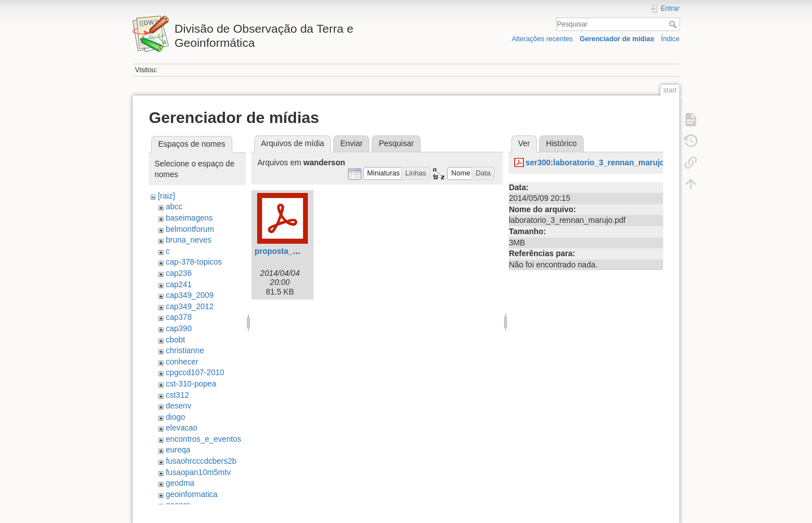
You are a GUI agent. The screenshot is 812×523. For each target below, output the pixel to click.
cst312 (177, 395)
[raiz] (166, 196)
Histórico (561, 143)
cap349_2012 (190, 306)
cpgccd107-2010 (195, 372)
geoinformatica (192, 494)
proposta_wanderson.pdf (301, 251)
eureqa (178, 450)
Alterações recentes (542, 39)
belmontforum (190, 229)
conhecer (182, 362)
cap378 (179, 317)
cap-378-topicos (194, 262)
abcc (174, 206)
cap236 (179, 273)
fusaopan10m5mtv (198, 472)
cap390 (179, 328)
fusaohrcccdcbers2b (201, 461)
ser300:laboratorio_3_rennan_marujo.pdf (602, 162)
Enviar (351, 143)
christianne (185, 350)
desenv (178, 406)
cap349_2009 (190, 295)
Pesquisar (674, 24)
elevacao (182, 428)
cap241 (179, 284)
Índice (670, 39)
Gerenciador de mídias (617, 39)
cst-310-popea (191, 384)
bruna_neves (189, 240)
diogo (175, 417)
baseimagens (189, 218)
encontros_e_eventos (204, 439)
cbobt (175, 340)
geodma (180, 483)
